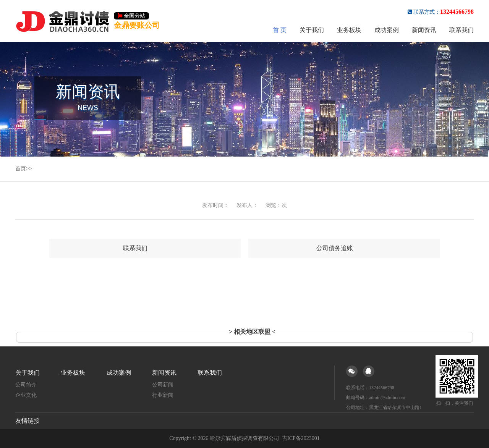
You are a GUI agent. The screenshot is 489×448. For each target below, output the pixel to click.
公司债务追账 (335, 248)
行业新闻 (163, 395)
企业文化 (26, 395)
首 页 (280, 30)
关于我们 (312, 30)
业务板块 (349, 30)
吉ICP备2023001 (301, 438)
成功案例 (387, 30)
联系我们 (461, 30)
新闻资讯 (424, 30)
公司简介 (26, 385)
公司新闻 (163, 385)
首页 (21, 169)
